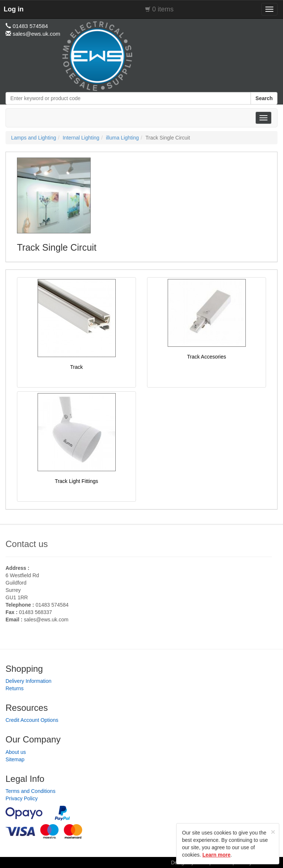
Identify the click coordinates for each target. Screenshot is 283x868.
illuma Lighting (122, 138)
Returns (15, 688)
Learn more (216, 855)
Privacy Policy (22, 798)
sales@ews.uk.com (46, 620)
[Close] (273, 832)
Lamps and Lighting (34, 138)
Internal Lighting (81, 138)
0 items (163, 9)
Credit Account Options (32, 720)
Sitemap (15, 759)
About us (16, 752)
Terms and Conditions (30, 791)
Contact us (27, 544)
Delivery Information (29, 681)
